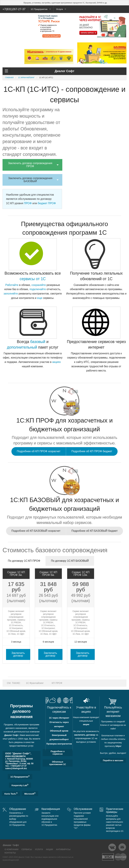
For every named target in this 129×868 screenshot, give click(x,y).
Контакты (10, 853)
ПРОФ (28, 203)
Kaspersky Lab (20, 785)
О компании (12, 849)
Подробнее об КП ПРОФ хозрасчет (39, 451)
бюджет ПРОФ (47, 203)
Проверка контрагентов (59, 744)
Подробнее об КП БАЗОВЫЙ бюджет (94, 531)
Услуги (59, 9)
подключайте (38, 289)
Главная (9, 77)
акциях (57, 362)
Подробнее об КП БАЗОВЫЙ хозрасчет (36, 531)
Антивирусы (63, 849)
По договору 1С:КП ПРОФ (24, 561)
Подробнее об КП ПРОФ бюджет (92, 451)
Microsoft (30, 794)
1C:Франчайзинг (26, 77)
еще (40, 298)
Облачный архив (59, 731)
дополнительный (22, 347)
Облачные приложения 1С (58, 763)
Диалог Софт (11, 735)
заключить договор (85, 735)
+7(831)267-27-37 (14, 9)
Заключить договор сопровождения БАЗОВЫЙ (30, 180)
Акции (49, 849)
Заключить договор (18, 654)
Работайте (12, 285)
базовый (38, 342)
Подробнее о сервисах (58, 753)
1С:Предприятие (39, 9)
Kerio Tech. (11, 794)
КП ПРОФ (57, 683)
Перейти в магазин (113, 760)
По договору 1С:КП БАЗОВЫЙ (70, 561)
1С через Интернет (59, 718)
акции (86, 724)
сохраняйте (39, 285)
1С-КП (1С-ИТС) (46, 77)
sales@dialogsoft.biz (16, 768)
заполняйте (11, 294)
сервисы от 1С (33, 279)
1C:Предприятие (20, 777)
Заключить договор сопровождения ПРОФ (30, 165)
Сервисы (27, 849)
